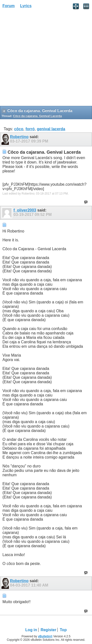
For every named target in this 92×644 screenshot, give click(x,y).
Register (48, 630)
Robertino (19, 137)
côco (19, 129)
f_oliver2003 (25, 210)
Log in (31, 630)
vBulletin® (45, 636)
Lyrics (26, 6)
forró (30, 129)
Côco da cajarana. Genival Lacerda (37, 116)
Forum (9, 6)
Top (63, 630)
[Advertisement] (46, 59)
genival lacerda (51, 129)
